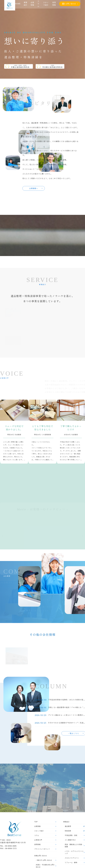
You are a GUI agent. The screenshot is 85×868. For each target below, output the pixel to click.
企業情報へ (36, 188)
